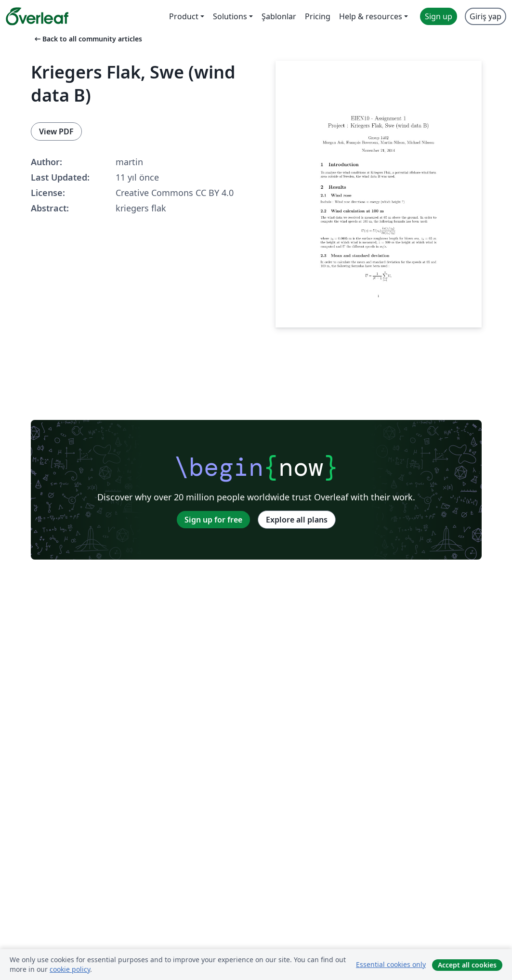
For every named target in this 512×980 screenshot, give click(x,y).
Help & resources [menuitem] (371, 16)
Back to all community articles (87, 39)
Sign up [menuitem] (439, 16)
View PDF (56, 131)
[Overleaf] (37, 16)
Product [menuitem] (184, 16)
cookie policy (70, 969)
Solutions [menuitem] (230, 16)
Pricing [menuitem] (318, 16)
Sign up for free (213, 520)
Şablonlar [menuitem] (279, 16)
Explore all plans (297, 520)
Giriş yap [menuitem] (486, 16)
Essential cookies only (391, 964)
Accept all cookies (467, 965)
